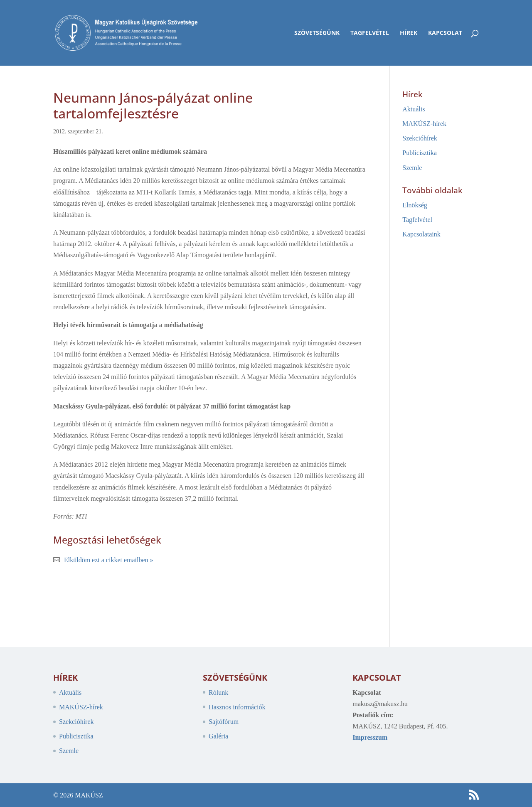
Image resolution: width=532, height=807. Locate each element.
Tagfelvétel (370, 33)
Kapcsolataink (421, 234)
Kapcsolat (445, 33)
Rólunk (218, 693)
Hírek (409, 33)
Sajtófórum (224, 722)
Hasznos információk (237, 707)
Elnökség (415, 205)
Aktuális (414, 109)
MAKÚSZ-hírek (424, 124)
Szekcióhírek (420, 138)
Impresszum (370, 737)
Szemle (412, 168)
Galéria (218, 736)
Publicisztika (420, 153)
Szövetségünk (317, 33)
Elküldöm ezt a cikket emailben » (109, 560)
